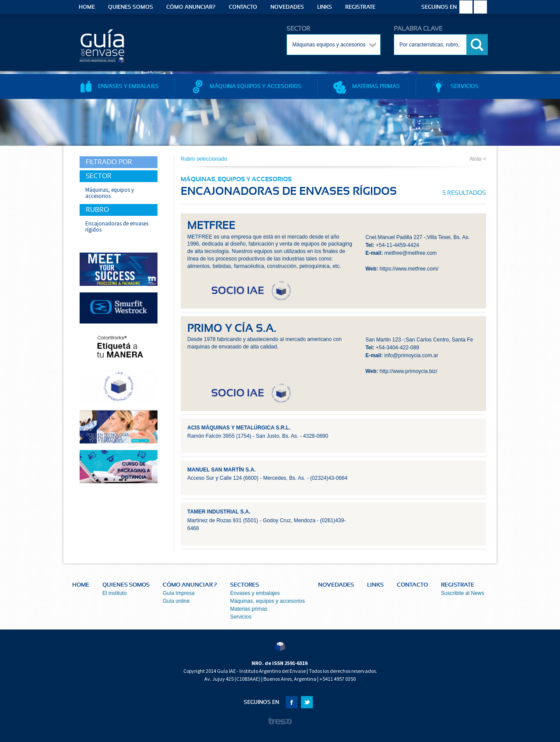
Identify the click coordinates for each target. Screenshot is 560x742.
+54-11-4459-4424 (397, 245)
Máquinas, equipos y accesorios (268, 601)
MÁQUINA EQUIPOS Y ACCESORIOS (246, 86)
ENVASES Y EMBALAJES (119, 86)
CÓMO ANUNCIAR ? (190, 585)
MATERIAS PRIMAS (367, 86)
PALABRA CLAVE (418, 29)
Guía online (176, 601)
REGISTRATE (360, 7)
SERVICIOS (455, 86)
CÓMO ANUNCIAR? (191, 7)
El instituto (114, 593)
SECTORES (245, 585)
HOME (87, 7)
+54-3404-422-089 (397, 348)
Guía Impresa (179, 593)
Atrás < (478, 159)
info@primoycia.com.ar (411, 355)
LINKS (325, 7)
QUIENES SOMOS (131, 7)
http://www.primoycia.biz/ (409, 371)
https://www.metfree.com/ (409, 269)
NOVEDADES (287, 7)
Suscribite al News (463, 593)
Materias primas (249, 609)
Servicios (241, 617)
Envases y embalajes (255, 593)
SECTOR (298, 29)
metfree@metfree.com (411, 253)
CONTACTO (243, 7)
